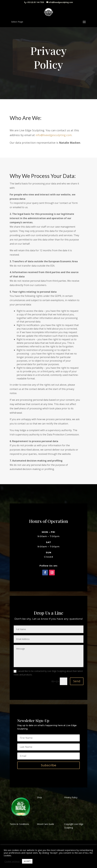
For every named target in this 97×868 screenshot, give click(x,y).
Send (77, 681)
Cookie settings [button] (12, 861)
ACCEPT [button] (27, 861)
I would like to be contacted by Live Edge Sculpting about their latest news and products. (48, 673)
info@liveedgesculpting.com (54, 135)
